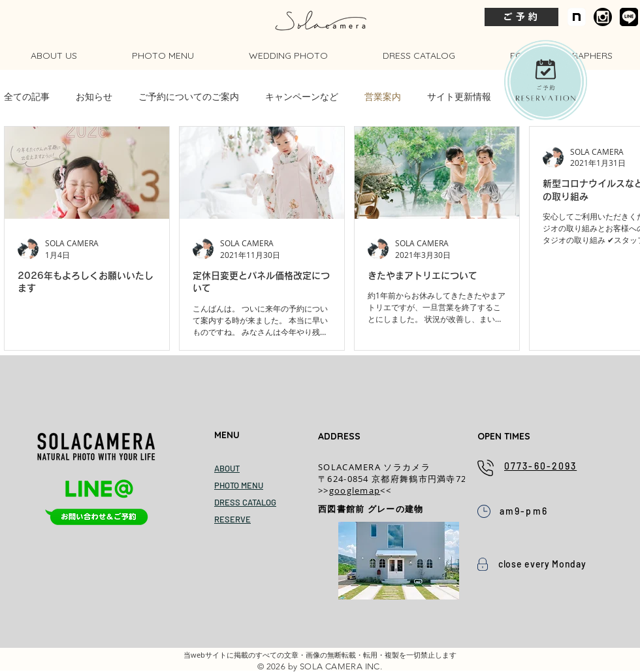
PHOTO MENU (239, 485)
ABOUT (227, 468)
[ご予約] (521, 17)
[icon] (577, 17)
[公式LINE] (629, 17)
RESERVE (232, 519)
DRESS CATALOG (245, 502)
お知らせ (94, 96)
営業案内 (383, 96)
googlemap (355, 490)
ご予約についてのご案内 (189, 96)
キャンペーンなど (302, 96)
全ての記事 (27, 96)
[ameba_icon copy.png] (603, 17)
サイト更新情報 (459, 96)
